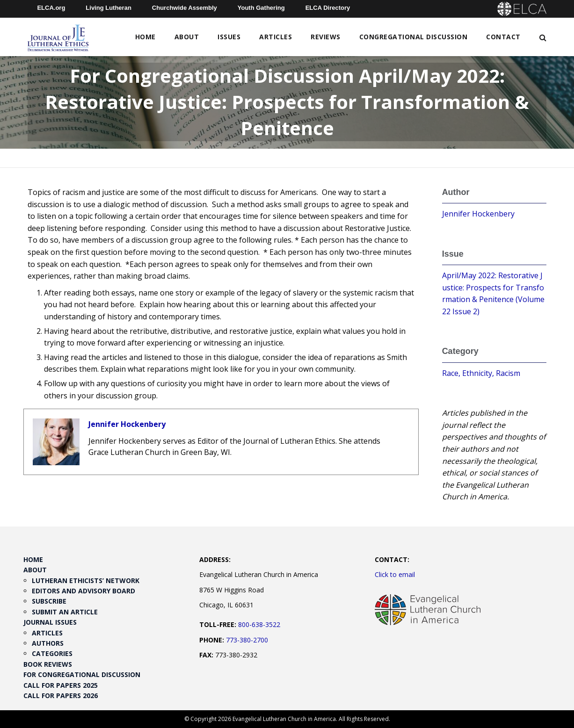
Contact (503, 37)
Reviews (326, 37)
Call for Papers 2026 (61, 696)
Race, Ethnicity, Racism (481, 373)
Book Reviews (48, 664)
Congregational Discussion (414, 37)
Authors (48, 643)
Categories (52, 653)
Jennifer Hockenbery (127, 424)
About (187, 37)
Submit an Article (65, 612)
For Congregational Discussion (82, 674)
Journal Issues (50, 622)
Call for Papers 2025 (61, 685)
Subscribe (49, 601)
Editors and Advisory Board (84, 591)
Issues (229, 37)
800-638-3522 (259, 624)
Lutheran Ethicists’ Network (86, 580)
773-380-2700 (247, 640)
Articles (276, 37)
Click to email (395, 574)
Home (145, 37)
